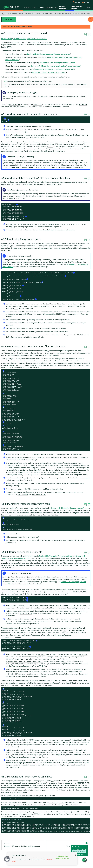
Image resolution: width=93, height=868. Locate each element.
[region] (42, 859)
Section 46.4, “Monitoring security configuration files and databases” (56, 66)
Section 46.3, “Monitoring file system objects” (58, 63)
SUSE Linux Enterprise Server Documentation (18, 14)
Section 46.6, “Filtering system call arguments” (49, 72)
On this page (9, 19)
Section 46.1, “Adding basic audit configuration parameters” (49, 54)
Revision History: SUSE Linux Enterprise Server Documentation (24, 38)
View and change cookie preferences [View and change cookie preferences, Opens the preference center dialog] (62, 857)
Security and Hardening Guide (43, 14)
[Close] (75, 855)
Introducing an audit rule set (82, 14)
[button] (7, 859)
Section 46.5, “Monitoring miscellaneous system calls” (54, 69)
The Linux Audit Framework (63, 14)
